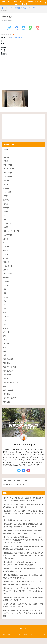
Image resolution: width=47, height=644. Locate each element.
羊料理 (6, 198)
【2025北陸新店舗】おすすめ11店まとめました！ (20, 525)
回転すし (6, 202)
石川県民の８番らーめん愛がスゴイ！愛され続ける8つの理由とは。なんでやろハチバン (23, 611)
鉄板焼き (6, 281)
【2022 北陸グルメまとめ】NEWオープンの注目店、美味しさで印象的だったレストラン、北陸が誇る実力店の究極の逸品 (23, 518)
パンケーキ (7, 348)
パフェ (6, 332)
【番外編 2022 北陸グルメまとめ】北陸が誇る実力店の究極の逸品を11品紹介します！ (23, 576)
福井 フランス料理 (10, 402)
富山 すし (7, 367)
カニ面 (6, 230)
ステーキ (6, 285)
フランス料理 (8, 167)
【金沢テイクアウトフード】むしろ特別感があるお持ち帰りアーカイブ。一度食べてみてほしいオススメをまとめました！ (23, 597)
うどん (6, 300)
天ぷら (6, 257)
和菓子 (6, 324)
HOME (23, 635)
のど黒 (6, 261)
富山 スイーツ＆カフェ (11, 387)
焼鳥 (5, 296)
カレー (6, 308)
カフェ (6, 328)
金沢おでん (7, 159)
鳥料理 (6, 241)
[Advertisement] (23, 73)
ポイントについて (16, 39)
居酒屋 (6, 163)
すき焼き (6, 289)
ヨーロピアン (8, 187)
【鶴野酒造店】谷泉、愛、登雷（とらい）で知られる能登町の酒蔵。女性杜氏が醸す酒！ (23, 605)
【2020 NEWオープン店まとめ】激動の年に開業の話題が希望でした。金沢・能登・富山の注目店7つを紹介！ (23, 504)
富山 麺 (6, 383)
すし (5, 155)
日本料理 (6, 151)
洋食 (5, 222)
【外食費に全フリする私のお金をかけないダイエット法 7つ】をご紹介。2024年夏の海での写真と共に (23, 569)
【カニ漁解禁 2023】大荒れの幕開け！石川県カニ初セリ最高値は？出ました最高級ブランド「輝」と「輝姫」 (23, 530)
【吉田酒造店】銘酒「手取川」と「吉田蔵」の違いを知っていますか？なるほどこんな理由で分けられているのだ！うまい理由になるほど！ (23, 561)
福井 (5, 391)
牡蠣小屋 (6, 265)
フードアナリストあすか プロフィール (16, 485)
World (11, 10)
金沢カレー (7, 273)
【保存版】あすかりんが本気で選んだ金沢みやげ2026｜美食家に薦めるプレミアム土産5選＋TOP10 (23, 553)
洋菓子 (6, 340)
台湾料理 (6, 183)
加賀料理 (6, 249)
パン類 (6, 344)
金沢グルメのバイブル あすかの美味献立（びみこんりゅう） (22, 4)
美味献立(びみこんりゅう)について (15, 489)
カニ (5, 218)
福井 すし (7, 399)
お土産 (6, 206)
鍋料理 (6, 253)
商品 (5, 355)
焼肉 (5, 293)
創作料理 (6, 210)
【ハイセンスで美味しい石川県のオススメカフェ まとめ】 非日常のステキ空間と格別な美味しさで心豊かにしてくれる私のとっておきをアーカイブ (23, 545)
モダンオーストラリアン (12, 234)
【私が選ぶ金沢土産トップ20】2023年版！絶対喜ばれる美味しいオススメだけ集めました (23, 582)
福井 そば (7, 406)
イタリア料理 (8, 179)
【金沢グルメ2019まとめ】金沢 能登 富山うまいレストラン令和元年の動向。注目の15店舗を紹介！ (23, 589)
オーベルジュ (8, 226)
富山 (5, 359)
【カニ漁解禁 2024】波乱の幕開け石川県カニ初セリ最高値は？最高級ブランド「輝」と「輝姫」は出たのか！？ (23, 537)
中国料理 (6, 190)
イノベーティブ (9, 171)
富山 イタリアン (9, 375)
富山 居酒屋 (7, 379)
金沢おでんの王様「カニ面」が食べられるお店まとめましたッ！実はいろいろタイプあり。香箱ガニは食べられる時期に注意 (23, 619)
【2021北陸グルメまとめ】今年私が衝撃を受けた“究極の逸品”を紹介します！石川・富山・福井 (23, 511)
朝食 (5, 316)
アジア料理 (7, 194)
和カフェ (6, 320)
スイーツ (6, 336)
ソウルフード (8, 269)
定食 (5, 312)
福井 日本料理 (8, 395)
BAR (5, 351)
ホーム (5, 10)
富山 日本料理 (8, 363)
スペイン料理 (8, 175)
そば (5, 304)
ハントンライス (9, 277)
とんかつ (6, 214)
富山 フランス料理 (10, 371)
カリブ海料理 (8, 238)
